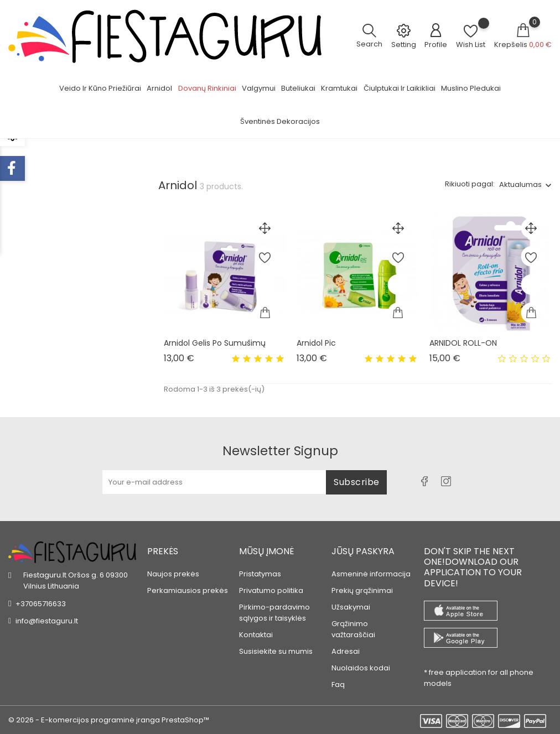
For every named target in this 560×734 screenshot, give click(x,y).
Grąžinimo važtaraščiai (353, 624)
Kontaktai (256, 629)
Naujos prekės (173, 568)
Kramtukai (339, 88)
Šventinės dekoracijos (280, 121)
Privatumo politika (271, 585)
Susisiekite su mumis (276, 646)
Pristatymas (260, 568)
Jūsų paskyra (363, 545)
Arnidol (159, 88)
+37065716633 (41, 598)
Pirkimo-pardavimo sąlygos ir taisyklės (274, 607)
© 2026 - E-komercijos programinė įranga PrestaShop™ (109, 720)
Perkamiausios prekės (188, 585)
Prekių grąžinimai (362, 585)
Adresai (346, 646)
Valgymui (259, 88)
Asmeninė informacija (371, 568)
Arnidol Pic (316, 343)
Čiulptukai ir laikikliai (400, 88)
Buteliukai (298, 88)
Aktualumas (520, 184)
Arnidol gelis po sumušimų (215, 343)
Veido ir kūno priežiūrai (100, 88)
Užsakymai (351, 602)
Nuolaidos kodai (361, 662)
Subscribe (357, 476)
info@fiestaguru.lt (47, 615)
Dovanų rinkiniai (207, 88)
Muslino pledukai (471, 88)
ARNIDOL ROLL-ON (463, 343)
